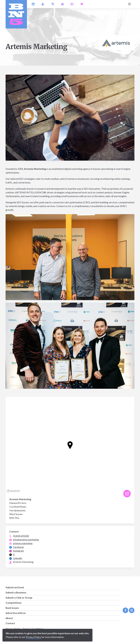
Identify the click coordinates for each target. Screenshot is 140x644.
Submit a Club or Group (19, 598)
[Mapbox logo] (13, 491)
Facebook (18, 547)
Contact (10, 623)
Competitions (14, 603)
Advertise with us (16, 613)
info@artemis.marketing (26, 539)
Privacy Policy (33, 637)
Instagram (18, 551)
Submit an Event (15, 587)
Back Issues (12, 608)
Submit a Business (16, 592)
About (9, 618)
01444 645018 (21, 536)
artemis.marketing (23, 543)
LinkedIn (18, 558)
